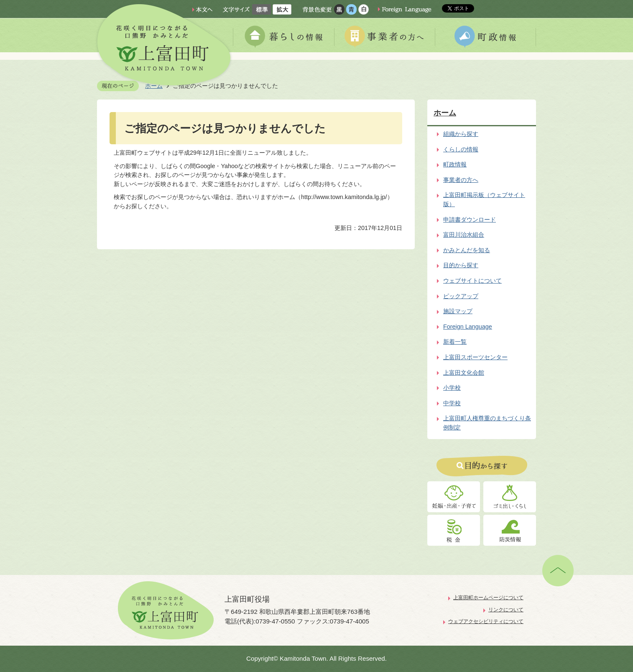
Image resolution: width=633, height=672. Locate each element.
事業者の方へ (461, 180)
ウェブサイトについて (472, 281)
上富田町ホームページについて (488, 598)
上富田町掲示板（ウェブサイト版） (484, 199)
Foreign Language (468, 327)
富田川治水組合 (464, 235)
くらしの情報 (461, 149)
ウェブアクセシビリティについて (486, 621)
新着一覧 (455, 342)
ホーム (445, 113)
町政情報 (455, 164)
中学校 (452, 403)
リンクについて (506, 610)
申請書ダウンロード (470, 220)
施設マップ (458, 311)
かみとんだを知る (467, 250)
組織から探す (461, 134)
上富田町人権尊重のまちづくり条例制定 (487, 423)
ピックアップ (461, 296)
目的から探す (461, 265)
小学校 (452, 388)
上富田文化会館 (464, 373)
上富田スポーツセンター (475, 357)
